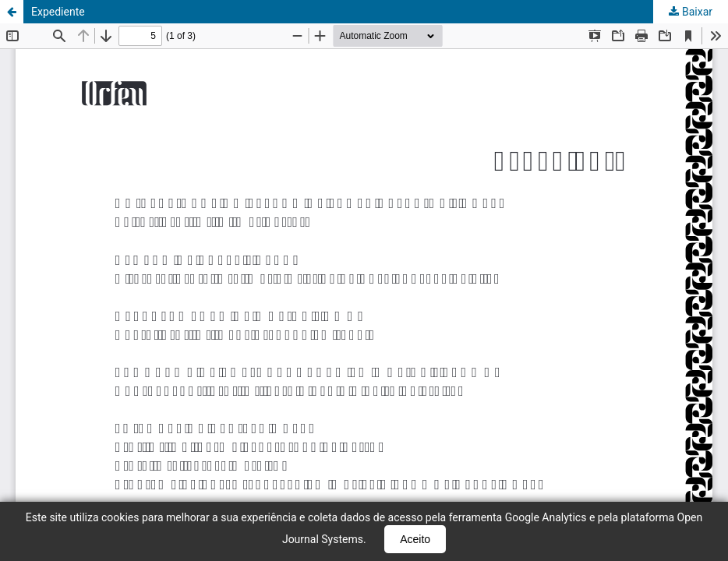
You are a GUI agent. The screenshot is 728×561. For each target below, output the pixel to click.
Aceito (415, 539)
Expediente (58, 12)
